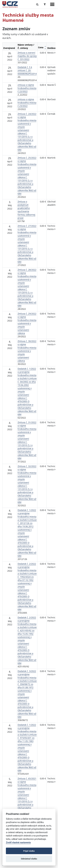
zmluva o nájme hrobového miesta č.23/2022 (27, 103)
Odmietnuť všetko (29, 859)
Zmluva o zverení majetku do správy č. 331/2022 (27, 56)
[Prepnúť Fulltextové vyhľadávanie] (37, 4)
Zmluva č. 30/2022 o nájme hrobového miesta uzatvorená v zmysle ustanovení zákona (27, 351)
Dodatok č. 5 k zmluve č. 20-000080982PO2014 (27, 70)
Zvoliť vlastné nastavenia (18, 843)
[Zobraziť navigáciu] (52, 4)
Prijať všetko (29, 851)
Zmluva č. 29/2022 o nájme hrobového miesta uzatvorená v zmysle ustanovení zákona (27, 323)
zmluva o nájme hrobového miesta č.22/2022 (27, 88)
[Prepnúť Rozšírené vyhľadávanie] (45, 4)
